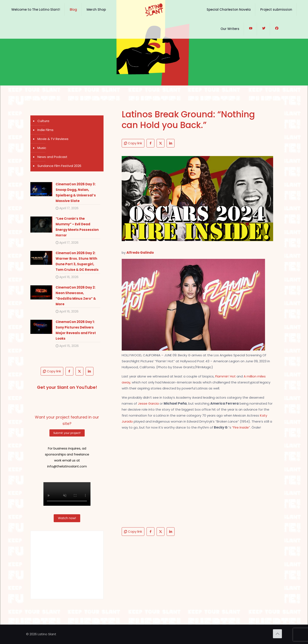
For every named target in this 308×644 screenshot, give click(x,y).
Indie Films (45, 130)
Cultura (43, 121)
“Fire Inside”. (241, 427)
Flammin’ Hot (226, 376)
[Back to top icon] (277, 634)
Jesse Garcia (149, 403)
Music (42, 148)
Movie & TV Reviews (53, 139)
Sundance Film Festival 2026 (59, 166)
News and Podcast (52, 157)
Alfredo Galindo (140, 253)
